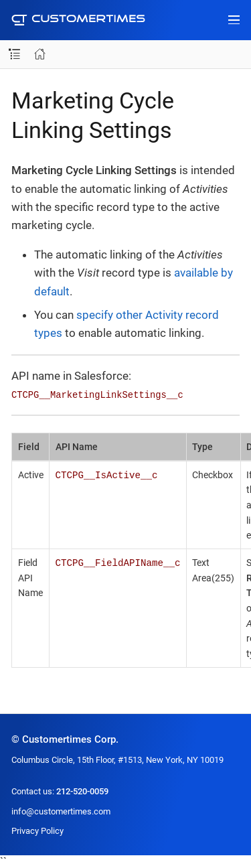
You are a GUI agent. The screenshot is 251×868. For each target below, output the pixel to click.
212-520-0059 (82, 791)
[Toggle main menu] (234, 20)
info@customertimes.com (61, 811)
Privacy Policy (37, 831)
